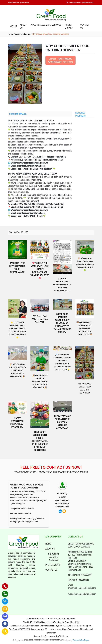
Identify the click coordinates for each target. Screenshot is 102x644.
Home (11, 34)
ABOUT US (23, 26)
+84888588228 (25, 514)
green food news (23, 34)
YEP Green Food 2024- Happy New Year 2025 (40, 319)
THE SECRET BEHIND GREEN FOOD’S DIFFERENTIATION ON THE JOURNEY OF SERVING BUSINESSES (40, 441)
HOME (14, 26)
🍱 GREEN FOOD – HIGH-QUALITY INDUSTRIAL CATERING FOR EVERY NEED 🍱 (85, 328)
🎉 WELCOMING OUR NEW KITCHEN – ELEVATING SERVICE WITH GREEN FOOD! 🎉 (17, 370)
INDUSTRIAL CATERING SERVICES (46, 25)
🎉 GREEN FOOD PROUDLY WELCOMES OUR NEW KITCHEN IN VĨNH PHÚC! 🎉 (40, 381)
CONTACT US (85, 26)
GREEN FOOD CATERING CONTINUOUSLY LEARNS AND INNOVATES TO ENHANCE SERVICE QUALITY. (62, 323)
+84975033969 (27, 509)
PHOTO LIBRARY (69, 26)
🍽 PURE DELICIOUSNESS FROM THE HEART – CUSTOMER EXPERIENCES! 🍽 (62, 285)
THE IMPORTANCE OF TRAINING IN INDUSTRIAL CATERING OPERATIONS (62, 422)
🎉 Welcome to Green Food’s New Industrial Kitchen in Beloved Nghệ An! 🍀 (85, 264)
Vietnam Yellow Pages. (81, 640)
